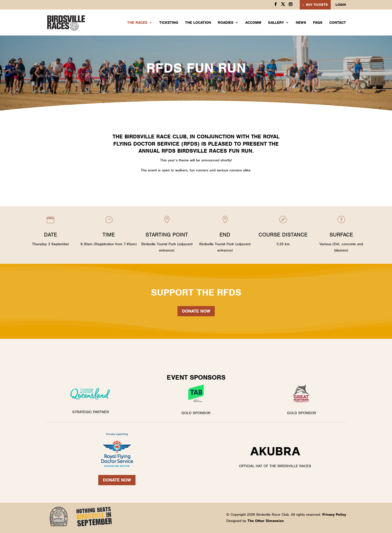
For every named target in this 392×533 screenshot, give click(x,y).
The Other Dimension (266, 521)
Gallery (276, 23)
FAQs (318, 23)
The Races (137, 23)
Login (341, 5)
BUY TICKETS (317, 5)
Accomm (253, 23)
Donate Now (117, 480)
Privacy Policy (334, 514)
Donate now (196, 311)
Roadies (226, 23)
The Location (198, 23)
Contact (338, 23)
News (301, 23)
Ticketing (169, 23)
